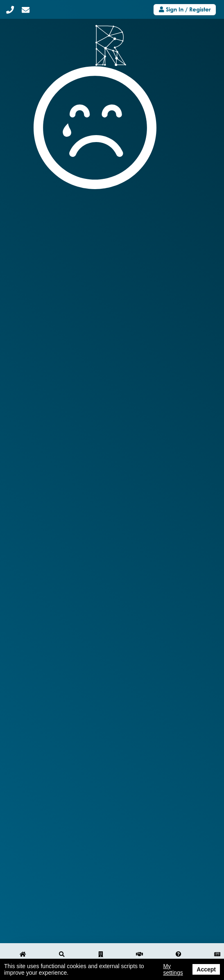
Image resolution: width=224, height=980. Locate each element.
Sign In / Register (185, 9)
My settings (173, 969)
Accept (206, 969)
